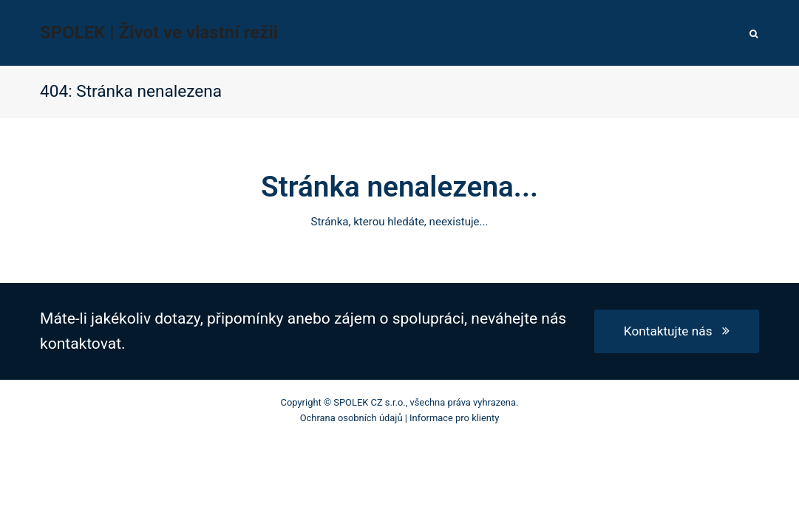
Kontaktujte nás (677, 331)
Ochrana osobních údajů (351, 418)
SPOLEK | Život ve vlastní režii (159, 33)
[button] (754, 33)
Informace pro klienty (454, 418)
